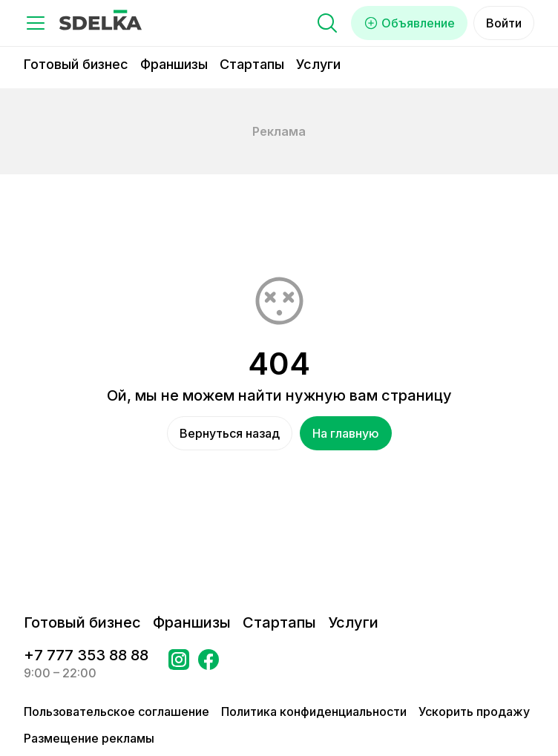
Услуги (318, 64)
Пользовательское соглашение (116, 711)
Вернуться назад (230, 433)
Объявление (409, 23)
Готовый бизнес (76, 64)
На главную (346, 433)
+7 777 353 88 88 (86, 655)
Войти (504, 23)
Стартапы (252, 64)
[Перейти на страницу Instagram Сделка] (179, 664)
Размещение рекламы (89, 738)
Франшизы (174, 64)
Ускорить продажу (474, 711)
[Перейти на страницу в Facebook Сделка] (209, 664)
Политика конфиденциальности (314, 711)
